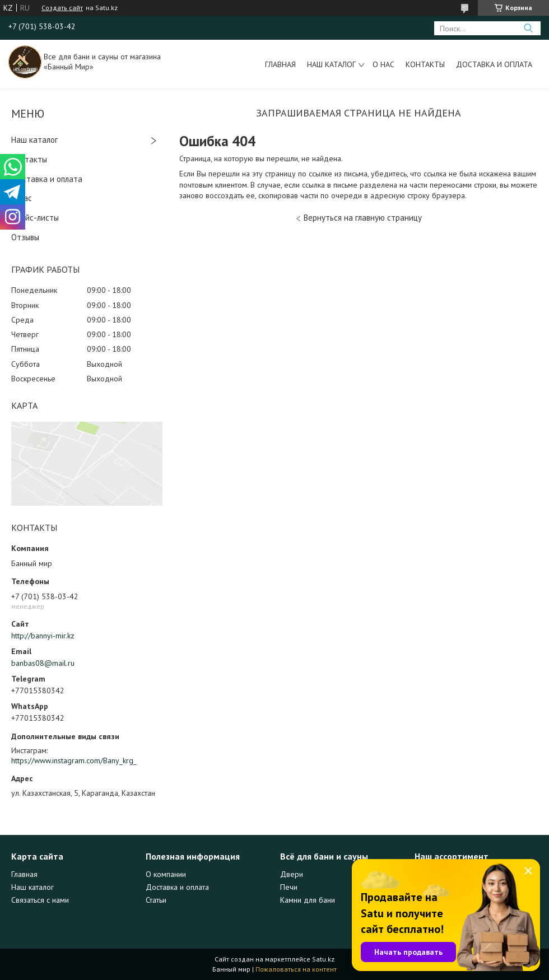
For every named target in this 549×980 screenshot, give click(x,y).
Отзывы (25, 237)
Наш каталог (331, 64)
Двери (292, 874)
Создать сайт (62, 8)
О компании (166, 874)
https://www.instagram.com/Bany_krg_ (74, 760)
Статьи (156, 900)
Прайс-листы (35, 218)
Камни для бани (308, 900)
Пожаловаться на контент (296, 969)
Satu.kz (323, 959)
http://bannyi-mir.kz (43, 636)
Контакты (425, 64)
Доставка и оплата (494, 64)
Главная (280, 64)
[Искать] (528, 28)
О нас (383, 64)
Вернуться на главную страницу (363, 218)
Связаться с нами (40, 900)
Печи (289, 887)
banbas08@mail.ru (43, 663)
